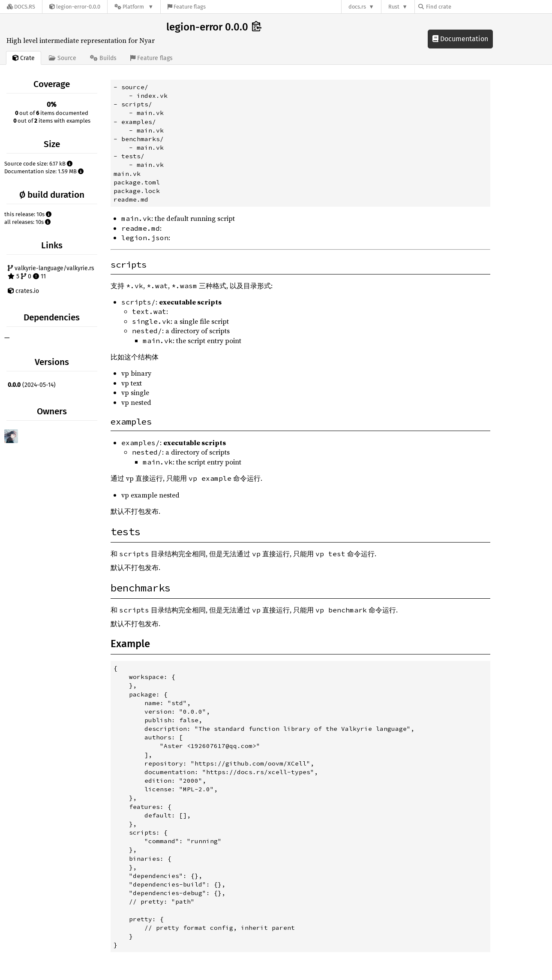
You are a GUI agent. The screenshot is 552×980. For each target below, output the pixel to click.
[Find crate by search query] (461, 7)
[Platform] (134, 7)
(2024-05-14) (32, 385)
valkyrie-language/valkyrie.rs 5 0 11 (51, 273)
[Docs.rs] (21, 7)
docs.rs (357, 7)
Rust (394, 7)
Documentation (460, 39)
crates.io (23, 291)
